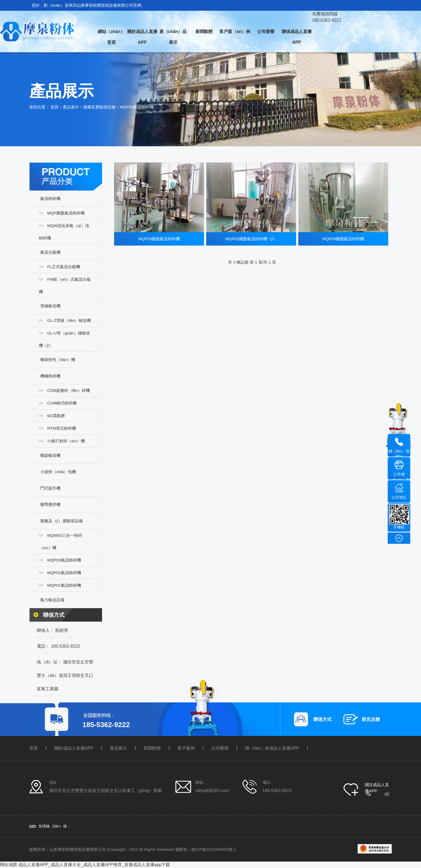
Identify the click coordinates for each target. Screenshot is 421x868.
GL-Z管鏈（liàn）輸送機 (69, 320)
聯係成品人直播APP (297, 37)
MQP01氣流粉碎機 (64, 585)
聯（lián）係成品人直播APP (272, 748)
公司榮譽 (266, 32)
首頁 (55, 107)
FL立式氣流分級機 (64, 267)
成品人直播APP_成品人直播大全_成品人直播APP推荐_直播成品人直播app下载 (94, 865)
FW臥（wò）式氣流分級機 (65, 285)
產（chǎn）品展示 (173, 37)
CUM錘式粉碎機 (62, 403)
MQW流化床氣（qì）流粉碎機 (64, 232)
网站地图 (9, 865)
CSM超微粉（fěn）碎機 (69, 390)
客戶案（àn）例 (235, 32)
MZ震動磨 (56, 416)
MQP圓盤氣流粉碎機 (66, 213)
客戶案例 (186, 748)
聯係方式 (322, 719)
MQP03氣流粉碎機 (137, 107)
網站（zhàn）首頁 (111, 37)
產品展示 (71, 107)
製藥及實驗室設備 (99, 107)
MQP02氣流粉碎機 (64, 573)
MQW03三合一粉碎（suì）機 (61, 541)
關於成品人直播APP (142, 37)
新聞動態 (204, 32)
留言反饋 (371, 719)
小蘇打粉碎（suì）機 (66, 441)
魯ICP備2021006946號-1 (214, 849)
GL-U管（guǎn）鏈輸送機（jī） (64, 339)
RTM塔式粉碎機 (62, 428)
